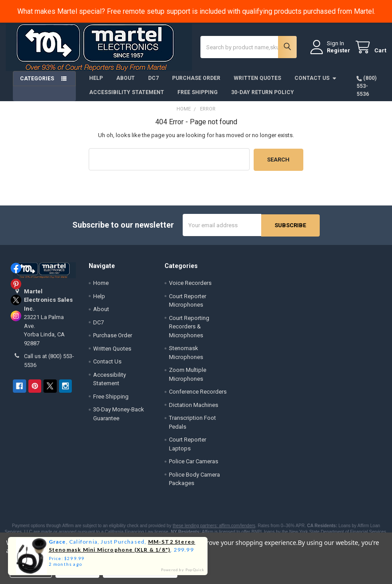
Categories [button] (37, 84)
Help (96, 84)
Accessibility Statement (127, 98)
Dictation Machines (194, 410)
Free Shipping (198, 98)
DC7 (153, 84)
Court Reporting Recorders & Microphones (189, 331)
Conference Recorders (198, 397)
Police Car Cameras (194, 466)
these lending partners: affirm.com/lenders (214, 531)
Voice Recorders (190, 288)
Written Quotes (257, 84)
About (125, 84)
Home (101, 288)
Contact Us (316, 84)
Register (331, 54)
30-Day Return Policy (263, 98)
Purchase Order (196, 84)
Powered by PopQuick (183, 570)
